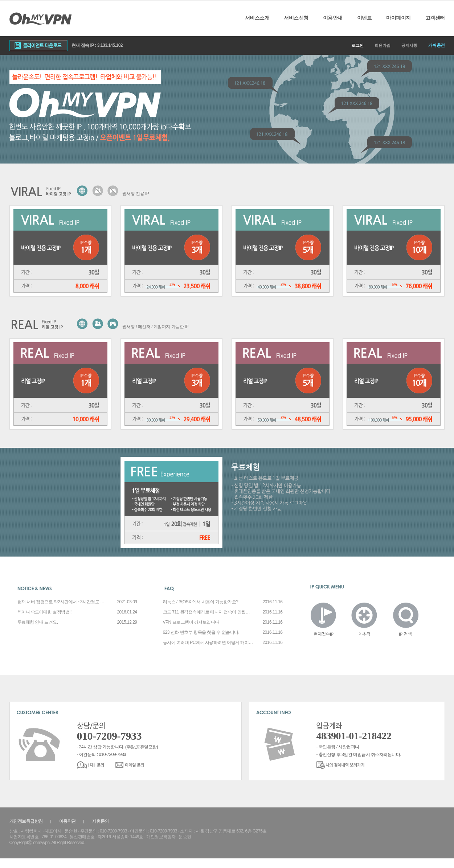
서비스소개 (257, 18)
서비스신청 (296, 18)
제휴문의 (101, 821)
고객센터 (435, 18)
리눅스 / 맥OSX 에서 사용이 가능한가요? (201, 602)
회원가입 (383, 45)
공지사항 (409, 45)
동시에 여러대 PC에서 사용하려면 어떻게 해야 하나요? (208, 642)
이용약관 (68, 821)
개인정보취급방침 (26, 821)
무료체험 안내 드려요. (38, 622)
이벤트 (365, 18)
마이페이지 (398, 18)
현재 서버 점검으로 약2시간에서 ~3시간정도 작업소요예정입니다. (63, 602)
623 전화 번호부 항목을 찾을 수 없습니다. (201, 632)
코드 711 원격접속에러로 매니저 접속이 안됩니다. (208, 612)
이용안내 (333, 18)
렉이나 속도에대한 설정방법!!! (45, 612)
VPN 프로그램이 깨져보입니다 (191, 622)
